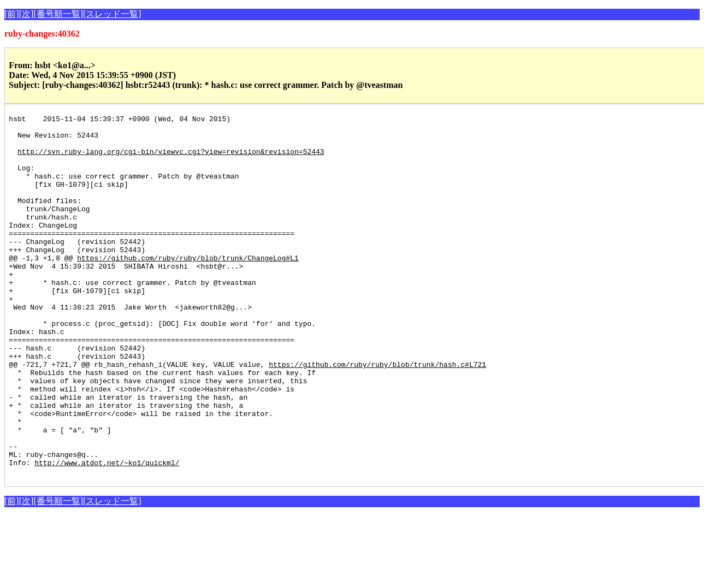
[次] (26, 14)
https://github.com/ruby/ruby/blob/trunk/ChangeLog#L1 (188, 287)
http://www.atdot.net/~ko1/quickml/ (107, 533)
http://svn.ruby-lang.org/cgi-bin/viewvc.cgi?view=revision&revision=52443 (171, 159)
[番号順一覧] (58, 14)
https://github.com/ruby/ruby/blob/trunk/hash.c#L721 (377, 415)
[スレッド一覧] (112, 14)
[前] (12, 14)
